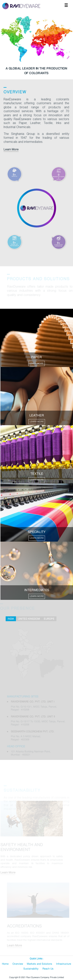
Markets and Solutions (40, 964)
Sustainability (31, 969)
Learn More (11, 150)
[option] (36, 45)
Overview (18, 964)
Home (5, 964)
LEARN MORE (36, 363)
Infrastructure (64, 964)
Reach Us (48, 969)
